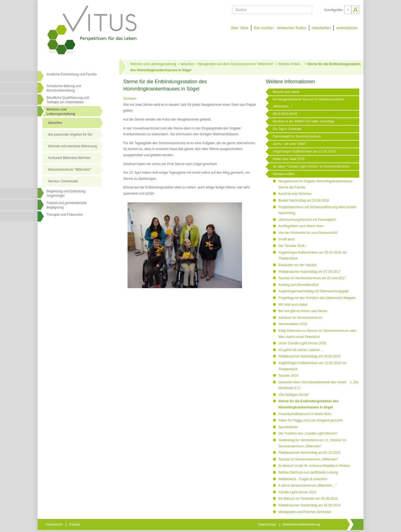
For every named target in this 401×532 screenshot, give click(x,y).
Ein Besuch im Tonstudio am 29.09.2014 (308, 499)
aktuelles (55, 123)
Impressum (55, 524)
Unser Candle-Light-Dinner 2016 (302, 343)
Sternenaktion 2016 (293, 324)
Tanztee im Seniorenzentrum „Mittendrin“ (308, 459)
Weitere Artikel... (290, 64)
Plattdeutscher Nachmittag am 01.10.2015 (309, 453)
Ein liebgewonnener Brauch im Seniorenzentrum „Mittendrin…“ (308, 103)
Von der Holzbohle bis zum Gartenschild (308, 233)
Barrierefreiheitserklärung (302, 524)
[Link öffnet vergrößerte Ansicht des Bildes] (185, 246)
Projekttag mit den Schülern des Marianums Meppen (317, 298)
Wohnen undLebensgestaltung (61, 112)
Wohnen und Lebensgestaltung (153, 64)
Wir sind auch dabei (293, 305)
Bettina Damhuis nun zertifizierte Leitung (308, 472)
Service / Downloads (63, 181)
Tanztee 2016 (288, 376)
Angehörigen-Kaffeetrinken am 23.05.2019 (304, 151)
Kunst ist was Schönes (295, 194)
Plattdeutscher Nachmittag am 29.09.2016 (309, 356)
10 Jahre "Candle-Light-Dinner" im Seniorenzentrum (311, 166)
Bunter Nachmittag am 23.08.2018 (304, 200)
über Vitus (240, 28)
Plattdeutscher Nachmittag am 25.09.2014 (309, 505)
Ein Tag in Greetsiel (287, 129)
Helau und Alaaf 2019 (288, 159)
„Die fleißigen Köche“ (294, 395)
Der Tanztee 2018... (293, 246)
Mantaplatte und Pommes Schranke (305, 512)
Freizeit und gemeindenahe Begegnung (67, 205)
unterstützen (347, 28)
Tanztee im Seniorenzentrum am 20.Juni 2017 (312, 278)
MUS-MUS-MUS (285, 114)
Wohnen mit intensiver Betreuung (72, 146)
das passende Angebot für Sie (70, 134)
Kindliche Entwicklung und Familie (72, 74)
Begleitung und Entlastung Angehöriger (66, 193)
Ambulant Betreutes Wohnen (69, 158)
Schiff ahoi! (286, 239)
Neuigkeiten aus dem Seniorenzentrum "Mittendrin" (236, 64)
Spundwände (288, 427)
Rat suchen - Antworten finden (280, 28)
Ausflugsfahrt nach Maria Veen (301, 226)
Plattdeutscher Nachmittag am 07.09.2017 (309, 272)
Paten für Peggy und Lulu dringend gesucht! (310, 420)
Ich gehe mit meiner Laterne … (301, 350)
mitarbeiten (321, 28)
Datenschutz (267, 524)
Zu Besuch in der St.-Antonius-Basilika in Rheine (314, 466)
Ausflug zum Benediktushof (298, 285)
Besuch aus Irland (286, 92)
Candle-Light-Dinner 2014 (297, 492)
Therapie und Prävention (65, 215)
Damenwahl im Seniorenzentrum (297, 136)
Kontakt (75, 524)
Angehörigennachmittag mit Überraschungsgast (313, 291)
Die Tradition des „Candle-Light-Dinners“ (308, 433)
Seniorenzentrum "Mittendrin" (70, 170)
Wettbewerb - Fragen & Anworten (303, 479)
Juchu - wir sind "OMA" (289, 144)
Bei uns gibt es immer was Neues (303, 311)
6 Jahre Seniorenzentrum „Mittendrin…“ (307, 486)
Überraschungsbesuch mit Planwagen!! (307, 220)
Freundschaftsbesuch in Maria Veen (305, 414)
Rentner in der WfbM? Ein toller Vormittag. (304, 121)
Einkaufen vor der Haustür (297, 265)
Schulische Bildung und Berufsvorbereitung (64, 88)
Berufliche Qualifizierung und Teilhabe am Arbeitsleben (68, 100)
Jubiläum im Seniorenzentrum (300, 318)
